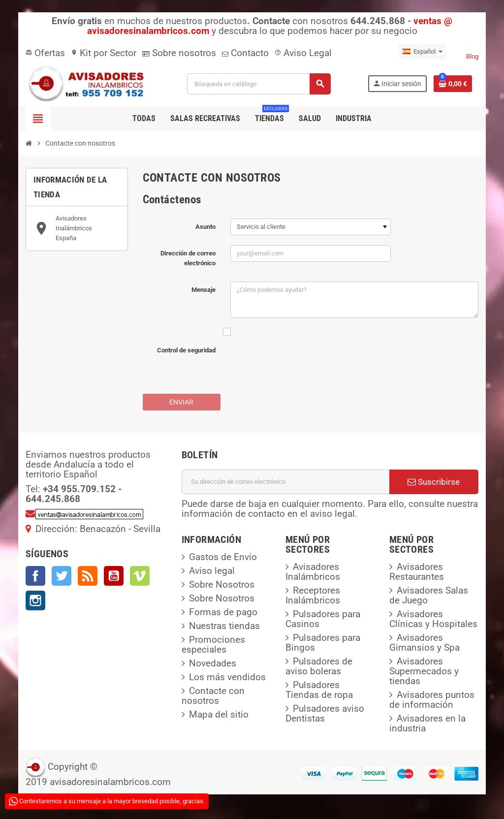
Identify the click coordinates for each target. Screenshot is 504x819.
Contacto (245, 53)
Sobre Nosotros (222, 584)
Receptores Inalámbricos (313, 595)
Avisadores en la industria (427, 723)
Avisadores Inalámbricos (313, 572)
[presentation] (305, 365)
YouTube (114, 576)
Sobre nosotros (179, 53)
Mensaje (204, 290)
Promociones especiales (213, 645)
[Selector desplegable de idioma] (423, 52)
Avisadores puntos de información (432, 700)
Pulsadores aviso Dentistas (325, 713)
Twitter (62, 576)
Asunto (205, 227)
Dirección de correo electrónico (188, 258)
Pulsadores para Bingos (323, 643)
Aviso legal (212, 571)
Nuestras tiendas (224, 626)
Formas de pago (223, 612)
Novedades (213, 663)
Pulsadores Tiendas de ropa (319, 690)
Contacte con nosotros (213, 696)
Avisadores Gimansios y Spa (425, 643)
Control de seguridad (186, 350)
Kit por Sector (104, 53)
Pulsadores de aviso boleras (319, 666)
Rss (88, 576)
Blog (472, 56)
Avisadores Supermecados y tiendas (424, 671)
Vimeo (140, 576)
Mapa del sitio (219, 714)
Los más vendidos (227, 677)
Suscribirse (434, 482)
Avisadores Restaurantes (417, 572)
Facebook (35, 576)
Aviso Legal (303, 53)
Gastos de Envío (223, 557)
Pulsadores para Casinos (323, 619)
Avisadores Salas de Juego (429, 595)
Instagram (35, 600)
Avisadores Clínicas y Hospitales (433, 619)
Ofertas (45, 53)
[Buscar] (259, 84)
